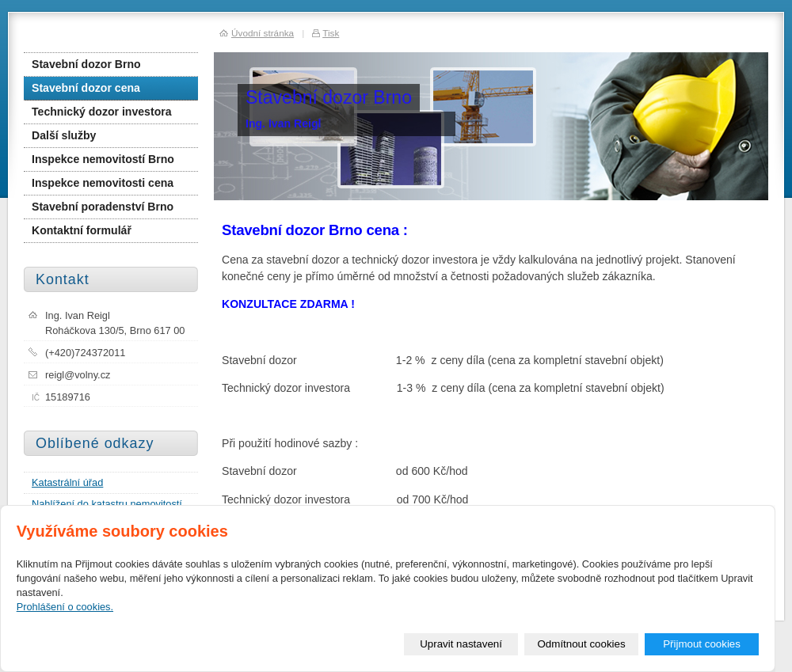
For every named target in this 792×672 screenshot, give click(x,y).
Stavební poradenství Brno (103, 207)
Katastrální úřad (67, 482)
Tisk (331, 33)
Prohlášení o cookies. (65, 607)
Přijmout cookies (702, 644)
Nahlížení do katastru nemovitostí (107, 504)
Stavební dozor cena (86, 88)
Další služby (64, 135)
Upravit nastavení (461, 644)
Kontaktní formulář (82, 230)
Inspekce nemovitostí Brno (103, 159)
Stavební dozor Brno (86, 64)
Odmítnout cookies (582, 644)
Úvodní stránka (263, 33)
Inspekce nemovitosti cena (103, 183)
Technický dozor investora (102, 112)
